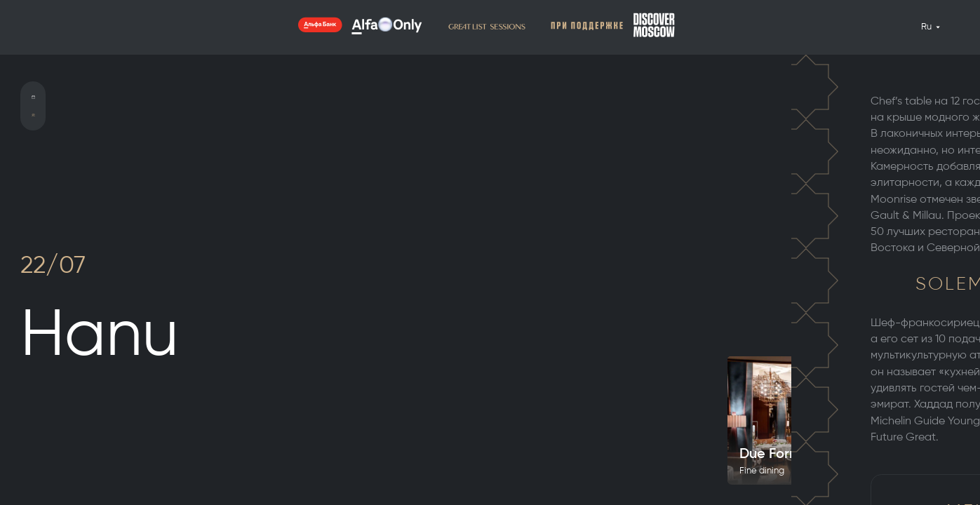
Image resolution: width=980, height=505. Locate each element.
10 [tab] (953, 293)
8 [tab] (953, 274)
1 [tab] (953, 205)
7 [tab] (953, 264)
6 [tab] (953, 254)
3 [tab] (953, 224)
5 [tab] (953, 244)
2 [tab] (953, 215)
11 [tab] (953, 304)
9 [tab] (953, 283)
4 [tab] (953, 234)
